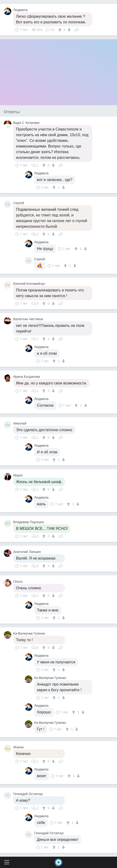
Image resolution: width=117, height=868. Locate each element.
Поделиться (77, 29)
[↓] (69, 30)
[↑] (61, 30)
